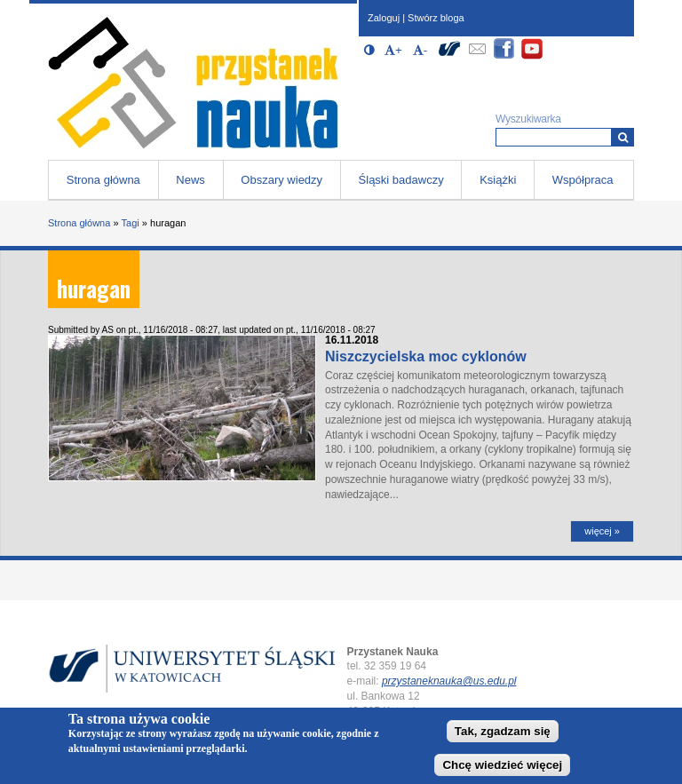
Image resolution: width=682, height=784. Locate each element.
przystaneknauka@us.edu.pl (449, 681)
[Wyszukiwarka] (623, 137)
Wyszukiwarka (528, 119)
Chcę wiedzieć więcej (502, 768)
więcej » (602, 531)
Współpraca (583, 180)
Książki (498, 180)
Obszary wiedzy (282, 180)
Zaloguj (384, 18)
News (190, 180)
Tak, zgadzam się (503, 734)
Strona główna (103, 180)
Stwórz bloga (436, 18)
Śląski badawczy (401, 180)
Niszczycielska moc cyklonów (426, 356)
